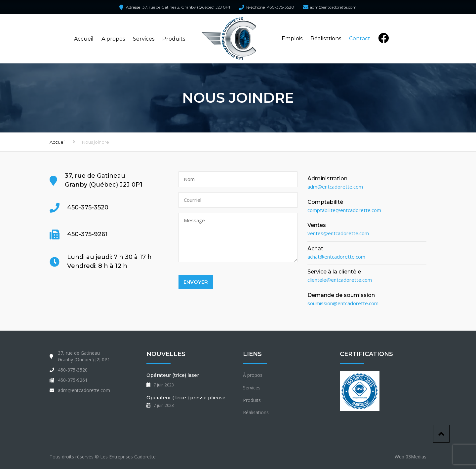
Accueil (84, 39)
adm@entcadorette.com (333, 7)
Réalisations (326, 38)
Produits (174, 39)
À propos (113, 39)
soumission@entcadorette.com (343, 303)
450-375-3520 (281, 7)
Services (144, 39)
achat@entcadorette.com (336, 257)
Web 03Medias (411, 457)
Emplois (292, 38)
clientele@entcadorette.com (340, 280)
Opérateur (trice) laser (173, 375)
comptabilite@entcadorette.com (344, 210)
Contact (360, 38)
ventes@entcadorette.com (338, 233)
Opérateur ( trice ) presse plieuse (186, 398)
